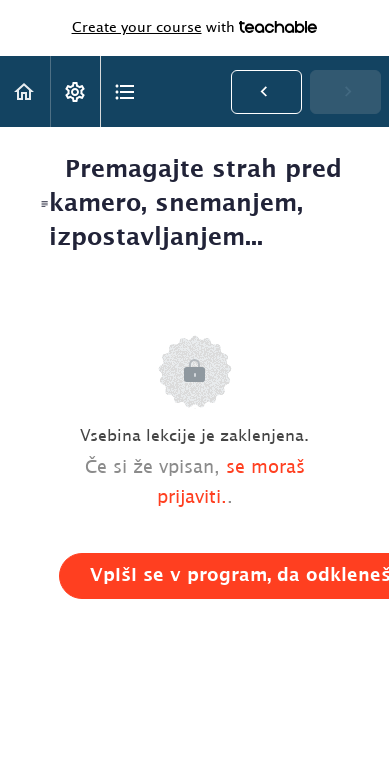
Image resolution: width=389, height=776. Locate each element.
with (195, 28)
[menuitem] (75, 91)
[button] (25, 91)
